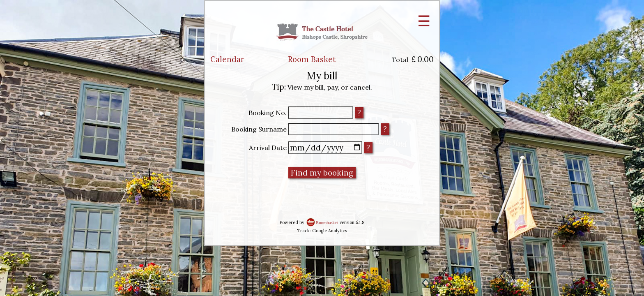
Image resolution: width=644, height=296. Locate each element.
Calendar (227, 59)
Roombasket (327, 223)
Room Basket (312, 59)
